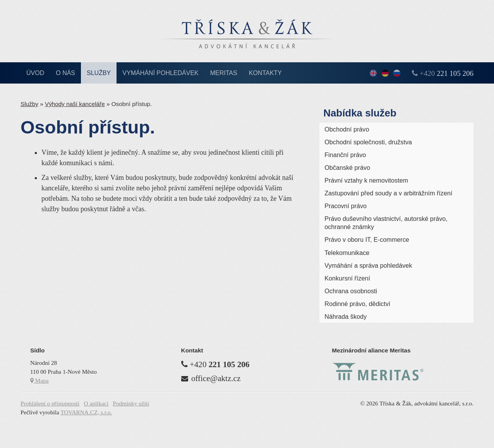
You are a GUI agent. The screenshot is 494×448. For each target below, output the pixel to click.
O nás (65, 73)
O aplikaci (96, 403)
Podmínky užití (131, 403)
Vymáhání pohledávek (160, 73)
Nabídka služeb (360, 113)
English (373, 74)
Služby (99, 73)
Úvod (35, 73)
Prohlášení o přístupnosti (50, 403)
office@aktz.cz (216, 378)
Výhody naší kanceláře (75, 104)
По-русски (397, 74)
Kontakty (265, 73)
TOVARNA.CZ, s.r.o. (86, 412)
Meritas (224, 73)
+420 (447, 73)
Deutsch (385, 74)
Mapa (39, 380)
